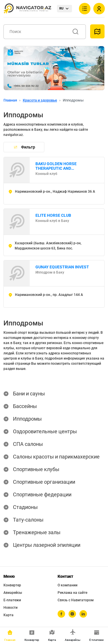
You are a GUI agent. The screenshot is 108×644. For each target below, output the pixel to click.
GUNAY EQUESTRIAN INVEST (62, 267)
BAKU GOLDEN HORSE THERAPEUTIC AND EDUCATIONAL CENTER (57, 166)
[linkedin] (83, 614)
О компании (68, 585)
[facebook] (61, 614)
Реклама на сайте (72, 593)
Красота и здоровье (40, 100)
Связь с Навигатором (76, 600)
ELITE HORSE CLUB (53, 215)
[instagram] (72, 614)
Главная (10, 100)
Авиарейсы (13, 593)
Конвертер (12, 585)
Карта (8, 615)
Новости (11, 608)
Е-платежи (12, 600)
